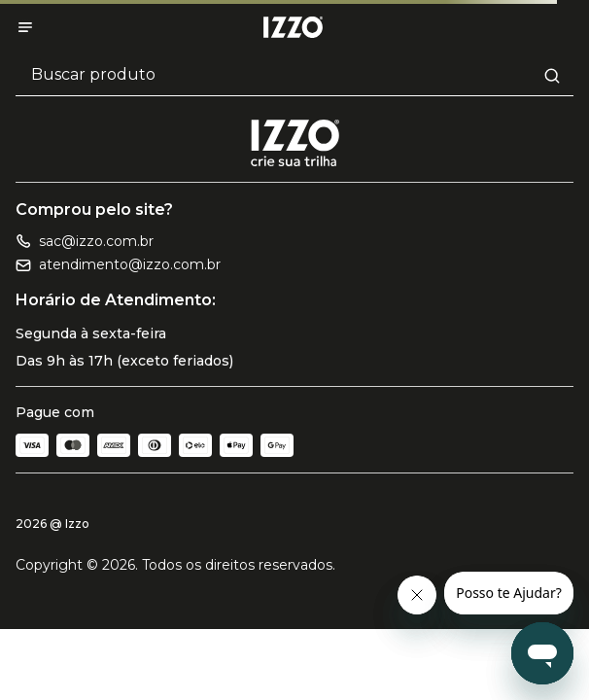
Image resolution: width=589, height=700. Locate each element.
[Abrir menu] (25, 27)
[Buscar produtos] (294, 75)
